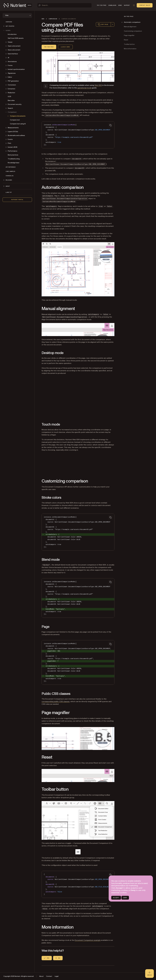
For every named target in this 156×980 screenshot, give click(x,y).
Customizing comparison (133, 31)
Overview (9, 22)
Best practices (13, 155)
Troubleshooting (14, 159)
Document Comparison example (88, 940)
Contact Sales (145, 5)
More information (130, 49)
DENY (125, 898)
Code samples (10, 171)
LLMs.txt (9, 192)
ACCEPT (116, 898)
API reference (11, 167)
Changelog (10, 176)
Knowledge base (14, 163)
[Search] (64, 5)
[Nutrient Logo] (18, 5)
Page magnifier (129, 35)
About (41, 976)
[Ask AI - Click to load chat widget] (149, 974)
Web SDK (98, 85)
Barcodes (11, 100)
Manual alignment (130, 27)
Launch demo (65, 47)
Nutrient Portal (17, 200)
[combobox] (113, 24)
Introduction (12, 34)
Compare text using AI (18, 124)
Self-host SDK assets (16, 38)
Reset (126, 40)
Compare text (15, 120)
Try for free (49, 47)
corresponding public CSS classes (56, 702)
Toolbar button (129, 44)
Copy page (103, 24)
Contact (49, 976)
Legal (57, 976)
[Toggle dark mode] (134, 5)
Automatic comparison (132, 22)
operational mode (84, 88)
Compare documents (18, 116)
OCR (9, 97)
